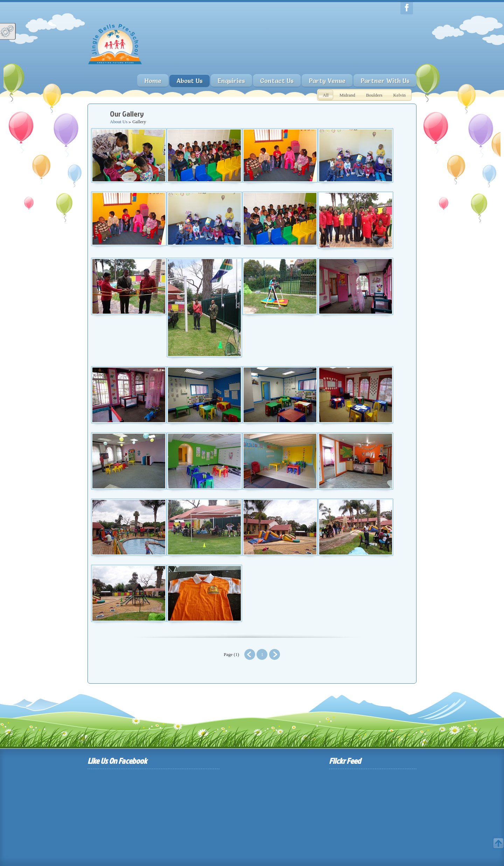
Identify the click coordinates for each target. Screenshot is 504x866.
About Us (119, 122)
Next (275, 654)
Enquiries (231, 81)
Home (153, 81)
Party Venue (327, 81)
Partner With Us (385, 81)
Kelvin (400, 95)
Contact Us (277, 81)
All (326, 95)
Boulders (374, 95)
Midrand (347, 95)
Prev (250, 654)
